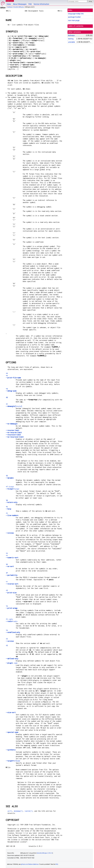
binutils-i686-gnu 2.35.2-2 (45, 853)
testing (71, 39)
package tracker (74, 17)
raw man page (74, 20)
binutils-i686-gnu (19, 7)
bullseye (10, 7)
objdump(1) (18, 811)
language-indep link (76, 14)
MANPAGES (10, 1)
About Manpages (20, 4)
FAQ (30, 4)
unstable (71, 42)
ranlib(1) (29, 811)
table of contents (76, 26)
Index (9, 4)
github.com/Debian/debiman (30, 864)
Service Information (41, 4)
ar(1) (10, 811)
